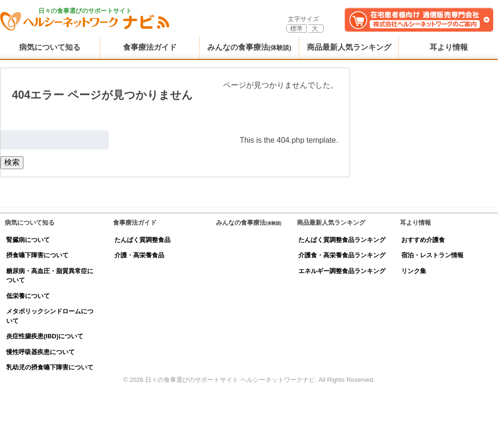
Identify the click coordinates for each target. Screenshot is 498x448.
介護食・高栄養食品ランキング (342, 255)
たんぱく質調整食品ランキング (342, 240)
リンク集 (414, 271)
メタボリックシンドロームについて (50, 316)
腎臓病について (28, 240)
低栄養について (28, 296)
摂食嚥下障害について (37, 255)
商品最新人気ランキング (349, 47)
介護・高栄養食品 (139, 255)
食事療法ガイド (150, 47)
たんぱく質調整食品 (142, 240)
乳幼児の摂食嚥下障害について (50, 367)
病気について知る (50, 47)
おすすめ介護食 (423, 240)
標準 (296, 29)
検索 (12, 162)
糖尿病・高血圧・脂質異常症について (50, 276)
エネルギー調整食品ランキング (342, 271)
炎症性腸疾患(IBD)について (45, 336)
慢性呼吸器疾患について (40, 352)
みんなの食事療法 (249, 47)
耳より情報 (449, 47)
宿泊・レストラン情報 (432, 255)
